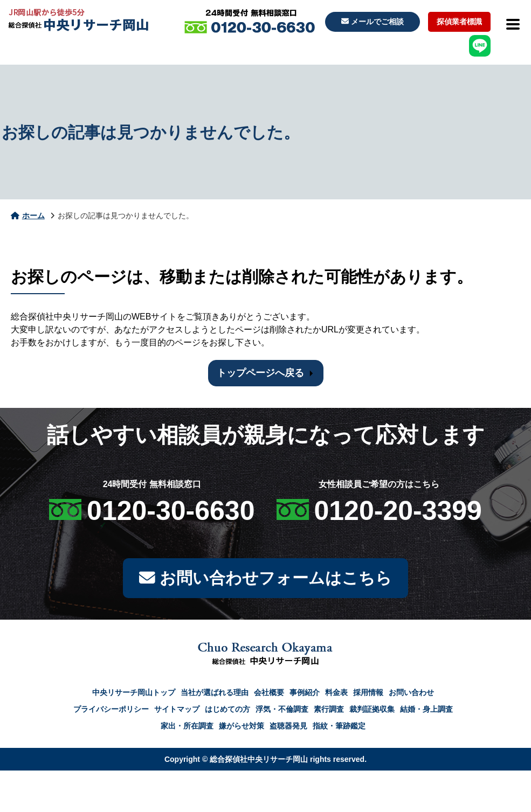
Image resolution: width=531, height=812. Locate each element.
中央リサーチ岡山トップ (134, 693)
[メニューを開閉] (512, 24)
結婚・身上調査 (426, 710)
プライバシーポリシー (111, 710)
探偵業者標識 (459, 22)
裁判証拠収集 (372, 710)
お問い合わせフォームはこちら (265, 578)
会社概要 (269, 693)
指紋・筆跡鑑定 (339, 726)
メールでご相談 (373, 22)
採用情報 (368, 693)
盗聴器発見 (288, 726)
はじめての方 (227, 710)
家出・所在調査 (187, 726)
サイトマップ (177, 710)
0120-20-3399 (398, 511)
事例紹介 (305, 693)
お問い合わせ (411, 693)
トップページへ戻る (260, 373)
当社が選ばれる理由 (215, 693)
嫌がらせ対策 (242, 726)
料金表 (336, 693)
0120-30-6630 (171, 511)
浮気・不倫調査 (282, 710)
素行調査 (329, 710)
